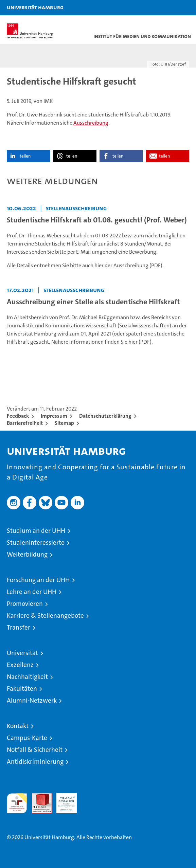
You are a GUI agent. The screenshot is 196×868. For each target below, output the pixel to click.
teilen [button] (25, 156)
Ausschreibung (91, 123)
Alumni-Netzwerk (32, 700)
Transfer (19, 627)
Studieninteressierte (36, 542)
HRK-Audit (63, 800)
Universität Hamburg (35, 7)
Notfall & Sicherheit (35, 750)
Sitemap (64, 423)
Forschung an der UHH (38, 580)
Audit (38, 797)
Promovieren (25, 604)
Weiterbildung (27, 554)
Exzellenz (20, 665)
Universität (22, 653)
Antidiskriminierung (35, 762)
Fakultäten (22, 689)
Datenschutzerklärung (105, 416)
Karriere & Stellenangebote (45, 616)
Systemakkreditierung (91, 797)
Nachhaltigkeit (27, 677)
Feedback (18, 416)
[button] (170, 8)
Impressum (54, 416)
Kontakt (18, 726)
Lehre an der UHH (32, 592)
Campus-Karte (27, 738)
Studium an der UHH (36, 531)
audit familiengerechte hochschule (17, 803)
